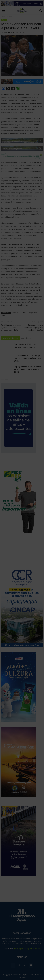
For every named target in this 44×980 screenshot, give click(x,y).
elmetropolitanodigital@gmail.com (27, 948)
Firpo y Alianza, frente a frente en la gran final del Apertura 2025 (28, 369)
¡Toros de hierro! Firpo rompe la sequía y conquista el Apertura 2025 (28, 358)
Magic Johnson (34, 313)
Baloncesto (16, 313)
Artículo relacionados (10, 338)
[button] (41, 11)
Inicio (3, 16)
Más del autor (26, 338)
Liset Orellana (9, 32)
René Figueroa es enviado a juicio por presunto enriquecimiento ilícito (11, 328)
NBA (4, 315)
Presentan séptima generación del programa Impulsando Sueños (33, 328)
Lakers (24, 313)
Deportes (4, 20)
